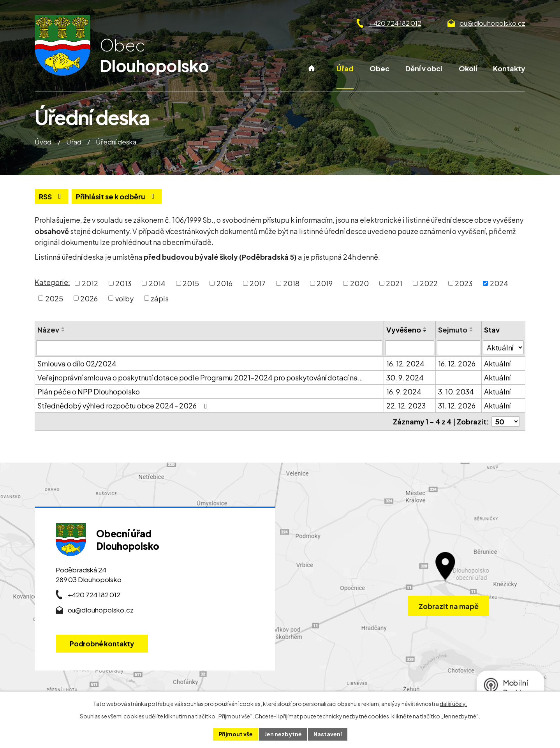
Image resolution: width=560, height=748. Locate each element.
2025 (54, 298)
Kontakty (509, 68)
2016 (225, 283)
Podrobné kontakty (102, 644)
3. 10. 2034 (456, 392)
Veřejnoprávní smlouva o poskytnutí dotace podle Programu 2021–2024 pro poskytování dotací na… (200, 378)
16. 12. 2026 (457, 363)
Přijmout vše (236, 734)
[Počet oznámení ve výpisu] (505, 422)
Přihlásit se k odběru (117, 196)
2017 (258, 283)
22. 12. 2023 (406, 406)
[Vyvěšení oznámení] (410, 348)
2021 (394, 283)
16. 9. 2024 (404, 392)
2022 (429, 283)
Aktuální (497, 363)
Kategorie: (52, 282)
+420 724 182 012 (395, 23)
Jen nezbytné (283, 734)
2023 (464, 283)
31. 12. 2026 (457, 406)
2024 (499, 283)
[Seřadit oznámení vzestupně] (63, 328)
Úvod (312, 76)
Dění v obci (424, 68)
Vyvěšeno (404, 330)
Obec (379, 68)
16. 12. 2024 (405, 363)
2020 (359, 283)
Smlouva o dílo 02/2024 (77, 363)
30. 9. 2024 (405, 378)
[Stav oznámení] (503, 347)
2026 (89, 298)
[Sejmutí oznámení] (459, 348)
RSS (52, 196)
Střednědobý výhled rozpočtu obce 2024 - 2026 (124, 406)
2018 (291, 283)
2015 (191, 283)
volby (124, 298)
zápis (160, 298)
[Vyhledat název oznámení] (209, 348)
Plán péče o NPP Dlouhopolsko (89, 392)
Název (48, 330)
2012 (90, 283)
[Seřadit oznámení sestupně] (63, 331)
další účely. (453, 704)
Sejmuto (453, 330)
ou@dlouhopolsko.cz (492, 23)
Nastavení (328, 734)
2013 (123, 283)
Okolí (468, 68)
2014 (157, 283)
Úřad (345, 68)
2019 (325, 283)
